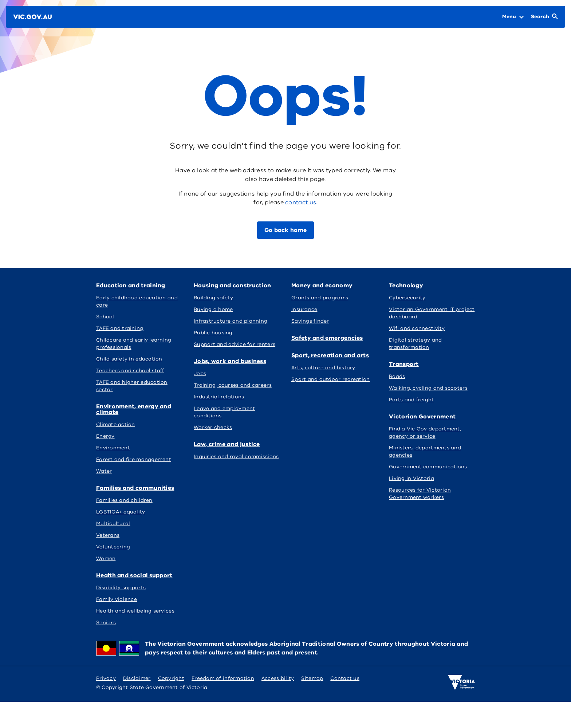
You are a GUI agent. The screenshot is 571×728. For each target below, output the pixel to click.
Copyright (171, 678)
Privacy (106, 678)
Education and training (131, 286)
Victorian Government (422, 417)
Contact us (345, 678)
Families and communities (135, 488)
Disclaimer (137, 678)
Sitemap (312, 678)
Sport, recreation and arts (330, 355)
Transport (404, 364)
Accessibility (278, 678)
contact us (301, 202)
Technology (406, 286)
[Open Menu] (513, 17)
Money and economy (322, 286)
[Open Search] (544, 17)
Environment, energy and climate (134, 409)
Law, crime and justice (227, 444)
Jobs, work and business (230, 361)
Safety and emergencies (327, 338)
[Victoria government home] (461, 682)
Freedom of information (223, 678)
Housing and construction (232, 286)
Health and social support (134, 575)
